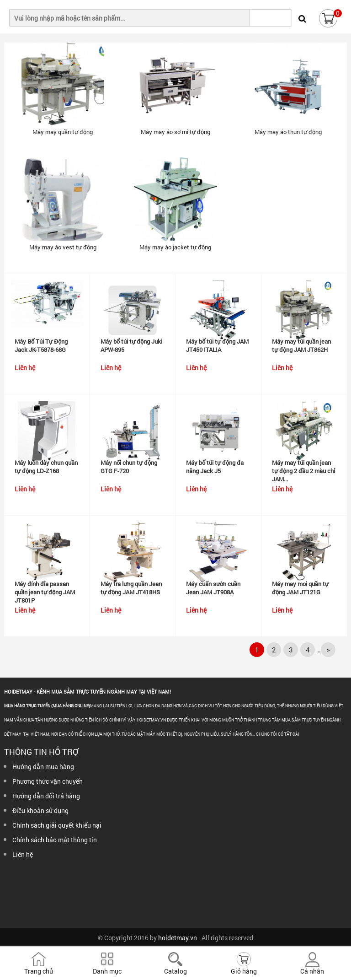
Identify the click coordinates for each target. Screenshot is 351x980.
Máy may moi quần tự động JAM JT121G (300, 588)
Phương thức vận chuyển (48, 781)
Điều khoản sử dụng (40, 810)
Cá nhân (312, 971)
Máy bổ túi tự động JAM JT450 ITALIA (217, 345)
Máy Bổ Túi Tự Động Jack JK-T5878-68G (41, 345)
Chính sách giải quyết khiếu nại (57, 825)
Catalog (175, 971)
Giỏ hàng (244, 971)
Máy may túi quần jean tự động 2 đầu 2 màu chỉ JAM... (303, 471)
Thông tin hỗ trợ (41, 752)
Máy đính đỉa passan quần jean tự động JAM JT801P (45, 592)
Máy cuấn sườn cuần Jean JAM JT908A (213, 588)
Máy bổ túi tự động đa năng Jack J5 (215, 467)
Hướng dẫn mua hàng (43, 767)
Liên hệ (23, 854)
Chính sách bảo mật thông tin (55, 840)
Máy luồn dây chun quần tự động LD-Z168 (46, 467)
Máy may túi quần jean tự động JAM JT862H (301, 345)
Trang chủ (39, 971)
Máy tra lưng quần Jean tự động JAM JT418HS (131, 588)
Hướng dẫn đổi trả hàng (46, 796)
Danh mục (107, 971)
